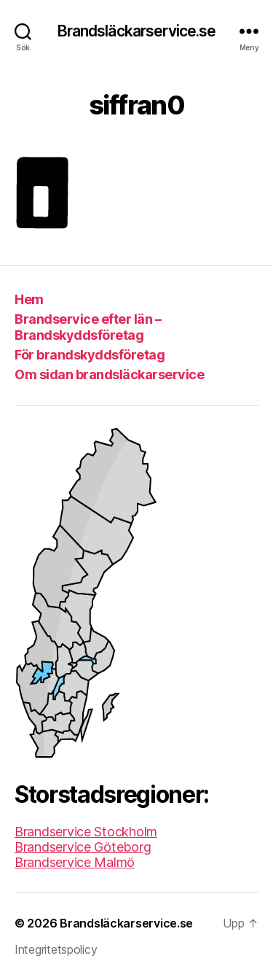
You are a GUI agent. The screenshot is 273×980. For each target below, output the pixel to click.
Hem (29, 299)
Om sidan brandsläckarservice (109, 374)
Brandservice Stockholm (86, 832)
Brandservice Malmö (75, 862)
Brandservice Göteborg (83, 847)
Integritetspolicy (56, 949)
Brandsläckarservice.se (137, 31)
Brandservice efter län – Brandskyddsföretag (88, 327)
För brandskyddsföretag (90, 355)
